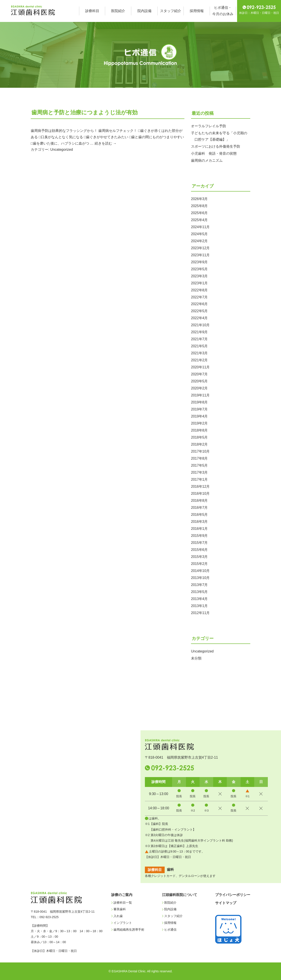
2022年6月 (199, 304)
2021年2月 (199, 360)
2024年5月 (199, 234)
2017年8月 (199, 458)
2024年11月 (200, 227)
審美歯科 (120, 909)
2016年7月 (199, 508)
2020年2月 (199, 388)
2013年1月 (199, 606)
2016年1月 (199, 529)
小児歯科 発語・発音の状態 (214, 153)
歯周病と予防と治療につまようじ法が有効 (85, 112)
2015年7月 (199, 543)
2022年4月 (199, 318)
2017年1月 (199, 479)
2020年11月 (200, 367)
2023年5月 (199, 269)
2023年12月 (200, 248)
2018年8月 (199, 430)
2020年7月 (199, 374)
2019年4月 (199, 416)
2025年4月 (199, 220)
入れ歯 (118, 916)
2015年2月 (199, 564)
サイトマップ (226, 903)
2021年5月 (199, 346)
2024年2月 (199, 241)
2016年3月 (199, 522)
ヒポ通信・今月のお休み (223, 11)
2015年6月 (199, 550)
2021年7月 (199, 339)
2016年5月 (199, 515)
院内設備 (144, 11)
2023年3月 (199, 276)
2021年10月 (200, 325)
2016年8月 (199, 501)
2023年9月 (199, 262)
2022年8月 (199, 290)
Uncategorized (62, 150)
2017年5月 (199, 465)
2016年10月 (200, 494)
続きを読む (106, 143)
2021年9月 (199, 332)
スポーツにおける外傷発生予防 (216, 146)
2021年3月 (199, 353)
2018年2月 (199, 444)
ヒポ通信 (170, 930)
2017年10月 (200, 451)
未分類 (196, 658)
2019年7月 (199, 409)
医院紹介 (118, 11)
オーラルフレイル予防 (209, 126)
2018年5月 (199, 437)
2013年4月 (199, 599)
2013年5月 (199, 592)
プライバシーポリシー (233, 895)
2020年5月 (199, 381)
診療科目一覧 (123, 903)
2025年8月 (199, 206)
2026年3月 (199, 199)
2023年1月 (199, 283)
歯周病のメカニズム (207, 160)
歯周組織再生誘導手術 (129, 930)
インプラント (123, 923)
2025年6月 (199, 213)
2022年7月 (199, 297)
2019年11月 (200, 395)
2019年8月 (199, 402)
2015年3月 (199, 557)
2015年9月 (199, 536)
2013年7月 (199, 585)
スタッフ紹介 (171, 11)
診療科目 (92, 11)
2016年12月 (200, 486)
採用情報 (197, 11)
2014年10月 (200, 571)
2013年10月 (200, 578)
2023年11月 (200, 255)
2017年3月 (199, 472)
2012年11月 (200, 613)
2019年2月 (199, 423)
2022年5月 (199, 311)
